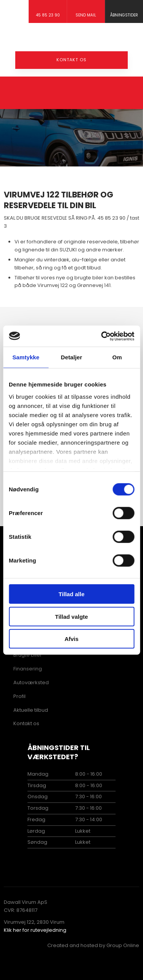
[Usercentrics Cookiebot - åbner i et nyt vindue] (102, 336)
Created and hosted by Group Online (93, 945)
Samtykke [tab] (26, 357)
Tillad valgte (71, 616)
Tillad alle (71, 594)
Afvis (71, 639)
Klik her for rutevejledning (35, 930)
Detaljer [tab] (72, 357)
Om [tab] (117, 357)
